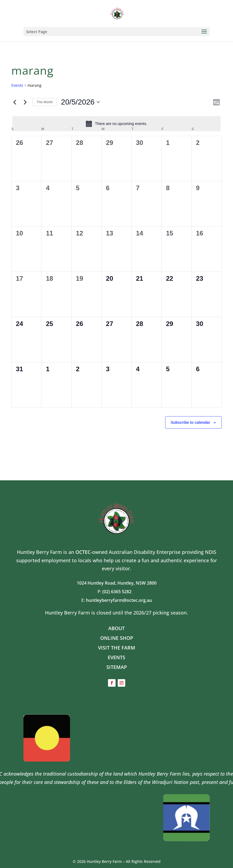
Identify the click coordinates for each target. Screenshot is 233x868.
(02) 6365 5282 (119, 592)
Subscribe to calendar (190, 422)
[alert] (116, 124)
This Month (45, 102)
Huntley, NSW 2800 (137, 583)
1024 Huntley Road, (97, 583)
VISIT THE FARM (117, 648)
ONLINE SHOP (117, 638)
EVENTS (116, 657)
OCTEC (83, 552)
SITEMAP (117, 667)
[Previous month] (15, 102)
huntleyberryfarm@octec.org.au (119, 600)
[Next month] (25, 102)
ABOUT (116, 628)
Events (17, 85)
